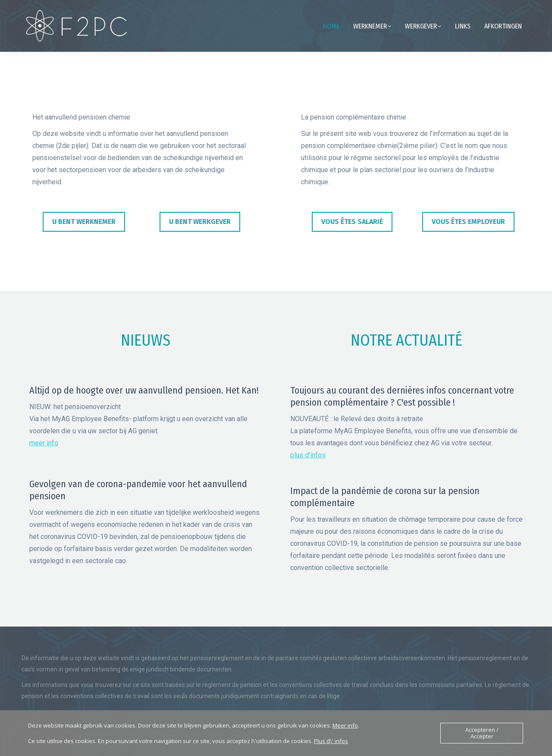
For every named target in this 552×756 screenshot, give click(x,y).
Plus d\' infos (331, 741)
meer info (44, 443)
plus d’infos (308, 455)
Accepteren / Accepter (482, 733)
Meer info (345, 725)
